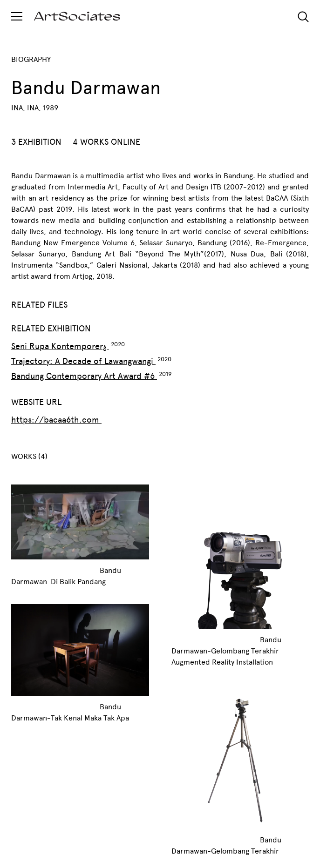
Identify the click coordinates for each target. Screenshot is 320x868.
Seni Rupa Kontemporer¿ (60, 346)
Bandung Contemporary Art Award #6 (84, 376)
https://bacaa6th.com (56, 420)
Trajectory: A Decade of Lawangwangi (83, 361)
